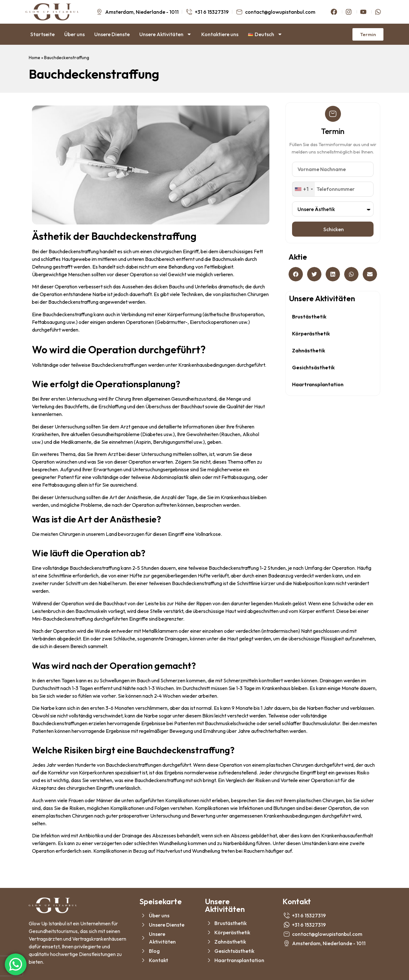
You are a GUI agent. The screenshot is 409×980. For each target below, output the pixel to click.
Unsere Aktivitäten (166, 34)
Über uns (74, 34)
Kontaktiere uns (220, 34)
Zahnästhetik (309, 350)
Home (35, 58)
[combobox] (304, 189)
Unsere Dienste (112, 34)
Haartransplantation (318, 384)
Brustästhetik (309, 317)
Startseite (42, 34)
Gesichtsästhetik (313, 367)
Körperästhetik (311, 333)
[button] (296, 274)
